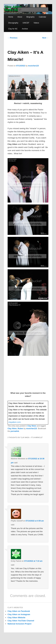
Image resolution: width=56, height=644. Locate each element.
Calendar (42, 17)
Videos (36, 23)
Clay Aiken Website (17, 618)
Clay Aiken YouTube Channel (21, 621)
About (20, 17)
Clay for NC (13, 29)
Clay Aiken (12, 429)
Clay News (32, 426)
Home (11, 17)
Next (45, 38)
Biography (30, 17)
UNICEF (26, 23)
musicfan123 (33, 66)
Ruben (20, 429)
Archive (25, 29)
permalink (15, 431)
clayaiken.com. (15, 422)
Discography (13, 23)
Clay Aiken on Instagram (19, 614)
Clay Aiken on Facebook (19, 611)
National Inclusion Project (20, 624)
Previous (13, 38)
